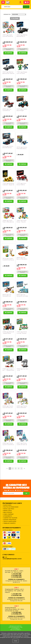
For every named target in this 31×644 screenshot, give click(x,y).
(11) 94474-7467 (16, 575)
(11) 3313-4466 (16, 574)
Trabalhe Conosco (9, 523)
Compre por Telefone (10, 518)
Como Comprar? (8, 514)
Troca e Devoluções (10, 521)
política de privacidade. (16, 636)
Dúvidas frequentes (10, 520)
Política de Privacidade (11, 507)
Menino (18, 490)
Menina (11, 490)
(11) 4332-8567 (16, 612)
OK (26, 493)
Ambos (25, 490)
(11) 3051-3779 (16, 594)
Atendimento (8, 516)
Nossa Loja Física (9, 509)
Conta (20, 2)
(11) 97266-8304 (16, 577)
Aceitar (15, 641)
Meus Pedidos (8, 512)
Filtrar (15, 18)
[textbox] (10, 7)
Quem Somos (7, 505)
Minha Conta (7, 511)
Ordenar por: (7, 14)
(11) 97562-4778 (16, 614)
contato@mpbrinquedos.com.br (12, 559)
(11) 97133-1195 (16, 595)
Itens (27, 2)
